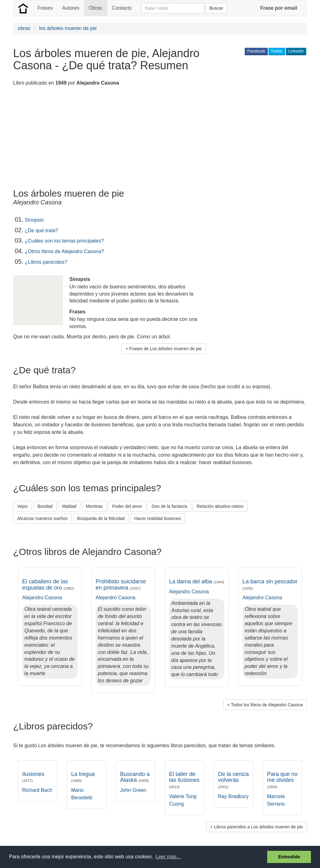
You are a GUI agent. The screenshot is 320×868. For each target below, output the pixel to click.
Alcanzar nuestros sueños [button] (42, 518)
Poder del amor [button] (127, 506)
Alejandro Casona (42, 598)
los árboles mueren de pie (68, 28)
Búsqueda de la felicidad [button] (101, 518)
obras (24, 28)
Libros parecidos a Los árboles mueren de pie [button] (258, 827)
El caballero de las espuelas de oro (48, 585)
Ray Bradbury (233, 796)
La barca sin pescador (270, 584)
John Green (133, 790)
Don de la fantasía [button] (169, 506)
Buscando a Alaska (135, 777)
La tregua (83, 777)
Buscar (216, 8)
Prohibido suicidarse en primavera (121, 585)
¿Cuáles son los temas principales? (64, 241)
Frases (45, 8)
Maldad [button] (69, 506)
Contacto (122, 8)
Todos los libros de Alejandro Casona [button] (267, 705)
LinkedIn (296, 51)
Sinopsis (34, 220)
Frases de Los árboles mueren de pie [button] (166, 349)
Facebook (256, 51)
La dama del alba (197, 581)
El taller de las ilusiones (184, 780)
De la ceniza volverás (234, 780)
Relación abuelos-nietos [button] (220, 506)
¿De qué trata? (41, 230)
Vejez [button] (22, 506)
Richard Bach (37, 790)
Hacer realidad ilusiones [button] (158, 518)
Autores (71, 8)
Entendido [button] (289, 857)
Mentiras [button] (94, 506)
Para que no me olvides (282, 780)
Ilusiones (33, 777)
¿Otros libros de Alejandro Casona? (64, 251)
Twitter (277, 51)
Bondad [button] (45, 506)
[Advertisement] (127, 138)
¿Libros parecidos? (46, 262)
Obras (96, 8)
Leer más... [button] (168, 857)
